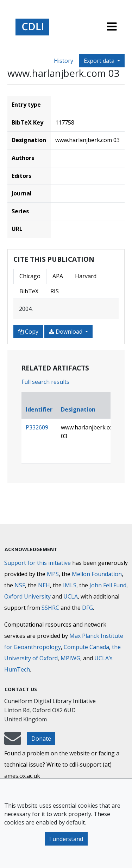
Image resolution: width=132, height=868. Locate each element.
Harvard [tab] (86, 276)
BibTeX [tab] (29, 291)
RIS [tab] (55, 291)
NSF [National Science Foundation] (20, 585)
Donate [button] (41, 739)
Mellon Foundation (97, 574)
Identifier (39, 409)
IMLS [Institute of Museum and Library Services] (70, 585)
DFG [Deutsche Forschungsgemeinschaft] (87, 608)
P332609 (37, 427)
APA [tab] (58, 276)
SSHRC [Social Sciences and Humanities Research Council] (50, 608)
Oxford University (27, 596)
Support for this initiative (37, 563)
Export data (100, 61)
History (64, 61)
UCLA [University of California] (71, 596)
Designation (78, 409)
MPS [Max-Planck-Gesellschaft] (53, 574)
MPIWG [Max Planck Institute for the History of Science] (70, 658)
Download (66, 332)
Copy (28, 332)
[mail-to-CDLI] (13, 742)
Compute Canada (86, 647)
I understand (66, 839)
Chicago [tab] (30, 276)
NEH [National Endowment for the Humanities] (44, 585)
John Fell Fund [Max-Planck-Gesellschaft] (108, 585)
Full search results (45, 382)
